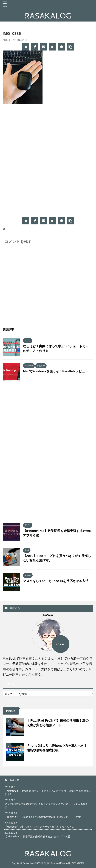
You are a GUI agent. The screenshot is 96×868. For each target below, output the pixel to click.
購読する (13, 608)
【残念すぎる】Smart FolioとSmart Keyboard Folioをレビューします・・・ (46, 817)
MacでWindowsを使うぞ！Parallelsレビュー (56, 371)
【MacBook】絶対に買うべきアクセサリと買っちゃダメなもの (39, 827)
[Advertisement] (48, 136)
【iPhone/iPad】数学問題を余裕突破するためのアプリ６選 (37, 836)
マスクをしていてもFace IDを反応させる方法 (56, 581)
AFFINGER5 (78, 863)
